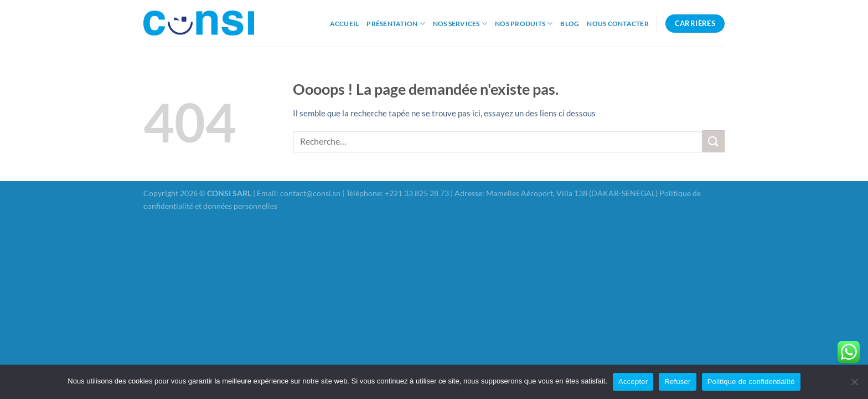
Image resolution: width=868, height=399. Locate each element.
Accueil (345, 24)
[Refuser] (854, 385)
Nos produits (524, 24)
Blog (570, 24)
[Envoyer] (714, 141)
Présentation (396, 24)
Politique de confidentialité (751, 382)
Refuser (677, 382)
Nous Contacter (618, 24)
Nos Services (460, 24)
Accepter (633, 382)
